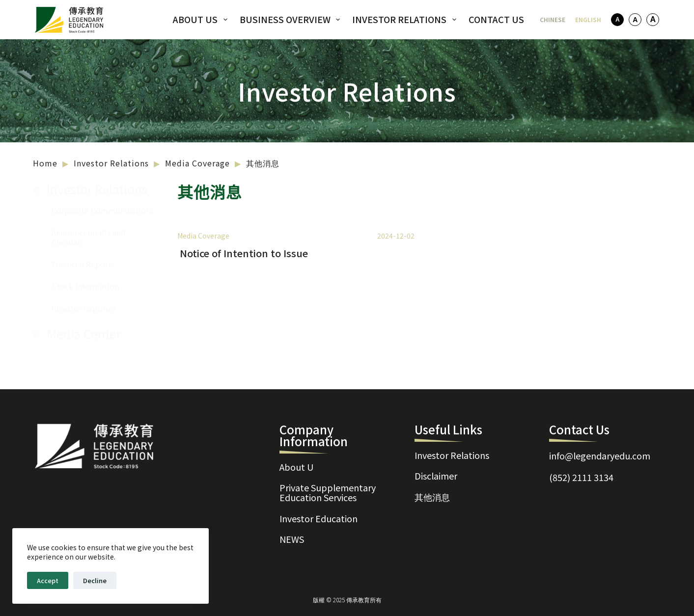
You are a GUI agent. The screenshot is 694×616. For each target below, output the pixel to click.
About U (296, 454)
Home (45, 163)
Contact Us (496, 19)
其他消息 (432, 491)
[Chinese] (553, 20)
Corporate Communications (103, 210)
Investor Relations (406, 19)
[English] (588, 20)
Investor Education (319, 512)
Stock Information (85, 286)
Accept (48, 580)
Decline (95, 580)
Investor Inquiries (84, 308)
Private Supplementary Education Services (328, 483)
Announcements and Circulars (89, 237)
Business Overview (292, 19)
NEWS (292, 537)
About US (202, 19)
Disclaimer (436, 466)
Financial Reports (83, 264)
